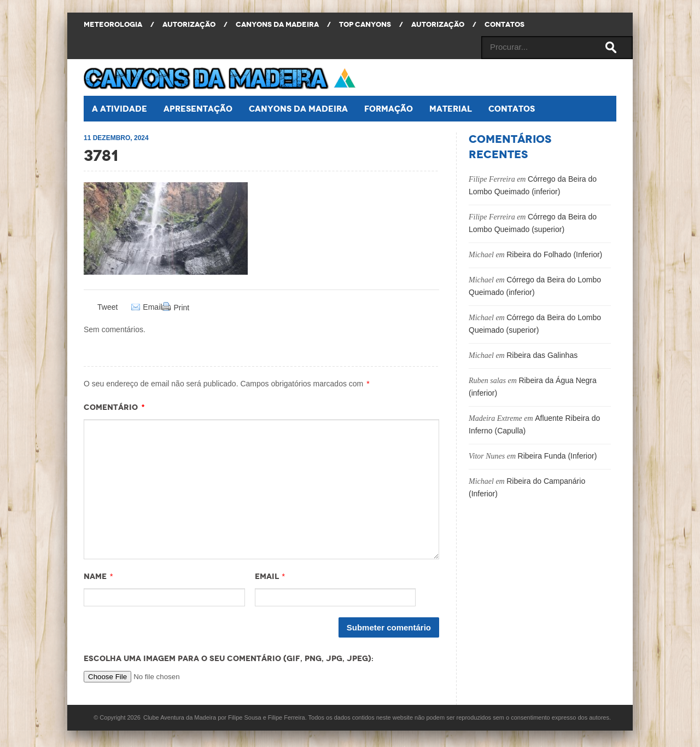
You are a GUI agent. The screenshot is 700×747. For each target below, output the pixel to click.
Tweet (107, 307)
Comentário (114, 407)
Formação (389, 109)
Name (95, 576)
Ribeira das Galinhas (542, 355)
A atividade (119, 109)
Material (451, 109)
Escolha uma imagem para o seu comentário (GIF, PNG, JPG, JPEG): (229, 658)
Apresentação (198, 109)
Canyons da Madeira (298, 109)
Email (152, 307)
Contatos (512, 109)
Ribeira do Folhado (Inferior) (554, 254)
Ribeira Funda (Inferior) (558, 456)
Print (181, 308)
